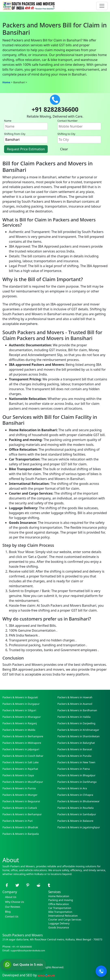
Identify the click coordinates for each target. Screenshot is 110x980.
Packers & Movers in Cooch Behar (23, 756)
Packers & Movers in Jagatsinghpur (79, 827)
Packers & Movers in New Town (76, 762)
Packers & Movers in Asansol (75, 704)
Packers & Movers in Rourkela (75, 808)
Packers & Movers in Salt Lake (20, 762)
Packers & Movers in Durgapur (21, 704)
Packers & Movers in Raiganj (20, 723)
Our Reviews (11, 907)
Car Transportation (60, 908)
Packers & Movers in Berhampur (22, 814)
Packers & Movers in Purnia (19, 788)
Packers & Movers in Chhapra (75, 795)
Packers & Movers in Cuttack (20, 808)
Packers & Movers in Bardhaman (77, 710)
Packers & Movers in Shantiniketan (79, 736)
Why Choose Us (13, 902)
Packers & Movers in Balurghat (76, 743)
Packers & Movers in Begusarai (21, 801)
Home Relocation (59, 896)
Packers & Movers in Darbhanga (77, 782)
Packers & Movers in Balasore (75, 821)
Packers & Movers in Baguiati (20, 697)
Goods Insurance (59, 927)
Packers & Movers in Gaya (18, 775)
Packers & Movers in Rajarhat (20, 769)
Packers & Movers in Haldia (74, 717)
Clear (64, 149)
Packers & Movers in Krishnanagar (78, 730)
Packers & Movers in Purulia (74, 756)
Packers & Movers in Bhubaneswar (79, 801)
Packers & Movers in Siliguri (19, 710)
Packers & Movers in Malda (19, 730)
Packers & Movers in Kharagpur (22, 717)
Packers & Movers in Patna (74, 769)
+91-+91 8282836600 (22, 947)
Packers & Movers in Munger (20, 795)
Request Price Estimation (26, 149)
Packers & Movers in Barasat (75, 749)
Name (8, 121)
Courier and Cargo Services (65, 919)
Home (6, 82)
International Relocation (63, 916)
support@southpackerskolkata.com (28, 951)
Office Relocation (59, 904)
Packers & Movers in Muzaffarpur (23, 782)
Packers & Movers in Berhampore (23, 736)
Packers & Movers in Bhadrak (20, 827)
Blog (6, 912)
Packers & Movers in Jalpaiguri (21, 749)
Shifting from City (15, 134)
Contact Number (68, 121)
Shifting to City (66, 134)
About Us (9, 897)
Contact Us (10, 916)
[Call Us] (101, 971)
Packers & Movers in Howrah (75, 697)
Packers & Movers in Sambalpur (77, 814)
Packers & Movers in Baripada (21, 834)
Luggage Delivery (59, 923)
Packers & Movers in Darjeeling (76, 723)
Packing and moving (61, 900)
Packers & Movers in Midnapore (22, 743)
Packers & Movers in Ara (72, 788)
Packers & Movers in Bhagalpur (76, 775)
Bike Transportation (60, 912)
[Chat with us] (23, 965)
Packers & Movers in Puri (18, 821)
